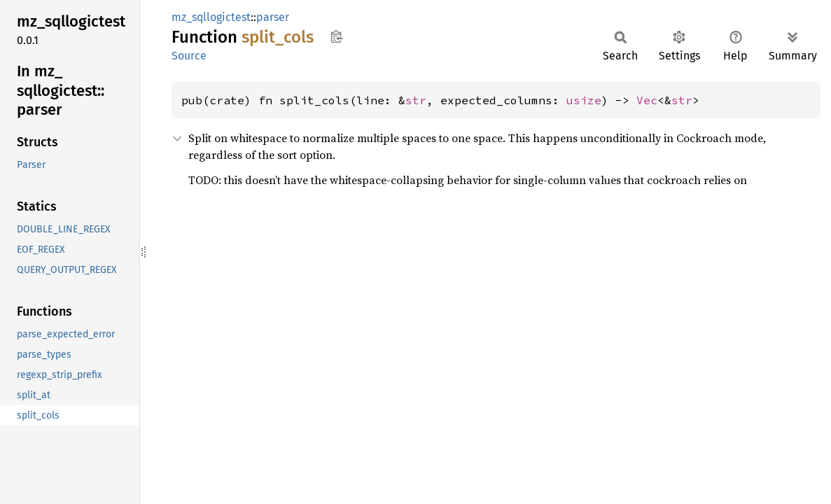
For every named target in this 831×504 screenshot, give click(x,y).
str (416, 100)
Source (189, 56)
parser (273, 17)
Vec (647, 100)
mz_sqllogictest (211, 17)
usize (584, 100)
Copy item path (336, 36)
